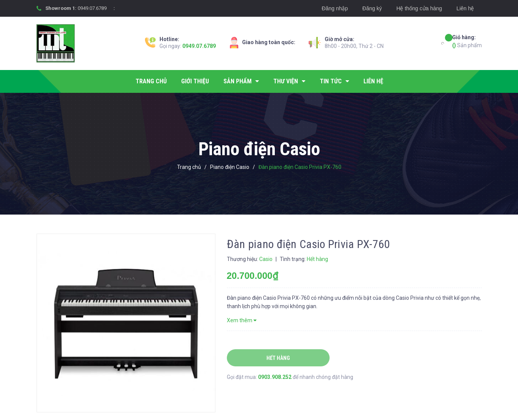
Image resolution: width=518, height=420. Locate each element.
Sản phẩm (467, 41)
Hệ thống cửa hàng (419, 8)
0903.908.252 (275, 377)
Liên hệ (465, 8)
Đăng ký (372, 8)
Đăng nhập (335, 8)
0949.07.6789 (92, 8)
